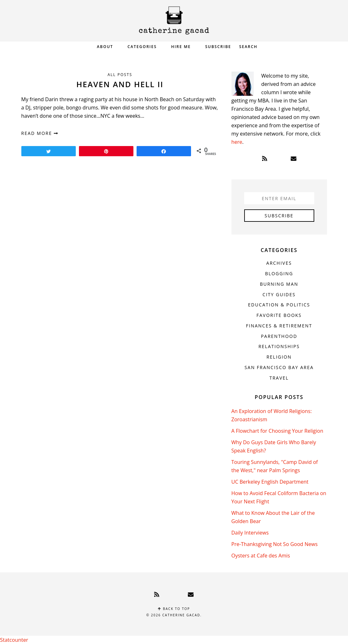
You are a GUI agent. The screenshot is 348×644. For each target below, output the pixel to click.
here (237, 142)
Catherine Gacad (174, 21)
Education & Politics (279, 305)
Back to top (174, 609)
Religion (279, 357)
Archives (279, 263)
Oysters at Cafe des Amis (261, 556)
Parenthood (279, 336)
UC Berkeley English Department (270, 482)
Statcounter (14, 640)
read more (40, 133)
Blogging (279, 273)
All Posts (120, 75)
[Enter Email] (279, 198)
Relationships (279, 346)
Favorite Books (279, 315)
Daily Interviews (250, 533)
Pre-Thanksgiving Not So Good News (275, 544)
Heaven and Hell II (120, 84)
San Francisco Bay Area (279, 367)
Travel (279, 378)
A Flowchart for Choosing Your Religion (277, 431)
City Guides (279, 294)
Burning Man (279, 284)
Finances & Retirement (279, 326)
